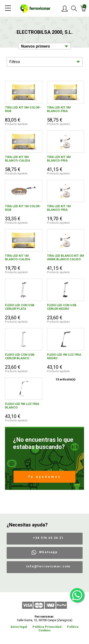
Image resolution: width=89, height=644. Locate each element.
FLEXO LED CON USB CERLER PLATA (20, 307)
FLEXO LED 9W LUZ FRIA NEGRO (64, 356)
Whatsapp (48, 552)
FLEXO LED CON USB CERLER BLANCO (20, 356)
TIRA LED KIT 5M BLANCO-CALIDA (18, 159)
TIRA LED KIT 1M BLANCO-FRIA (59, 208)
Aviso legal (19, 627)
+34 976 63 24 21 (48, 538)
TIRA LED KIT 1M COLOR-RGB (23, 208)
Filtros (15, 62)
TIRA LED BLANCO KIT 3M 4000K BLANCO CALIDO (66, 257)
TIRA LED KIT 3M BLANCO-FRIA (59, 159)
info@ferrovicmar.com (48, 566)
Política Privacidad (47, 627)
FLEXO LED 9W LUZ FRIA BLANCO (22, 406)
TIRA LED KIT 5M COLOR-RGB (23, 109)
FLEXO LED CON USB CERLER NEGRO (62, 307)
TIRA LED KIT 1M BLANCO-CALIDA (18, 257)
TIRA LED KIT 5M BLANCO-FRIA (59, 109)
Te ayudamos (44, 477)
